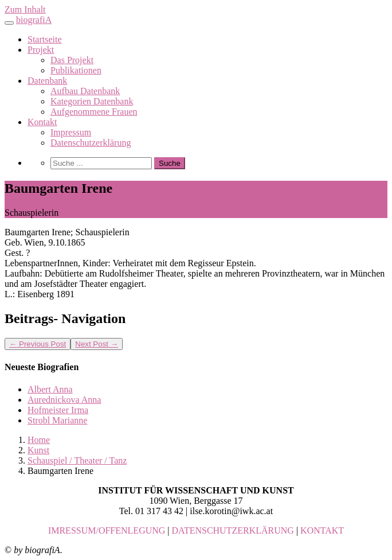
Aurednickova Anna (64, 400)
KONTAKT (322, 530)
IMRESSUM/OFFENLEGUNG (107, 530)
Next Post (97, 344)
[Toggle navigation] (9, 23)
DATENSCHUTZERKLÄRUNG (233, 530)
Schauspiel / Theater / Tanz (77, 460)
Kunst (38, 450)
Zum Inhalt (25, 9)
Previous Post (38, 344)
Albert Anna (50, 389)
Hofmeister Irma (58, 410)
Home (39, 440)
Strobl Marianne (57, 420)
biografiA (34, 20)
